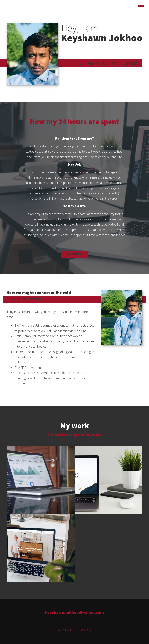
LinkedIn (65, 629)
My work (74, 254)
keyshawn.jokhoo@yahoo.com (75, 612)
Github (86, 629)
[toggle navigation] (141, 5)
